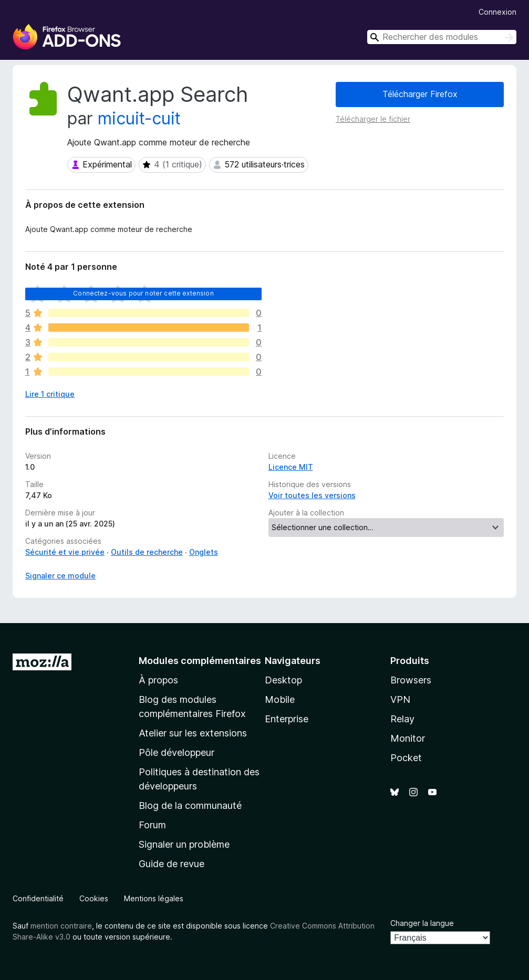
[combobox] (442, 37)
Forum (152, 825)
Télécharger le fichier (373, 119)
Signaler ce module (60, 576)
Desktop (283, 680)
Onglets (204, 552)
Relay (402, 719)
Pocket (406, 758)
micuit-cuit (139, 118)
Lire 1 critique (50, 394)
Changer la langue (422, 923)
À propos (158, 680)
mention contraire (61, 926)
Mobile (280, 699)
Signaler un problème (184, 844)
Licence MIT (291, 467)
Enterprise (287, 719)
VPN (400, 699)
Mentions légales (154, 898)
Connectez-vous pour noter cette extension (143, 293)
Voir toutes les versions (312, 495)
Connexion (497, 12)
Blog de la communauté (190, 805)
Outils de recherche (147, 552)
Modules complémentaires (200, 661)
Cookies (94, 898)
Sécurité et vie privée (65, 552)
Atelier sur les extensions (193, 733)
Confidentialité (38, 898)
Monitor (408, 738)
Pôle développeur (177, 752)
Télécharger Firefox (420, 94)
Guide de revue (172, 864)
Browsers (411, 680)
